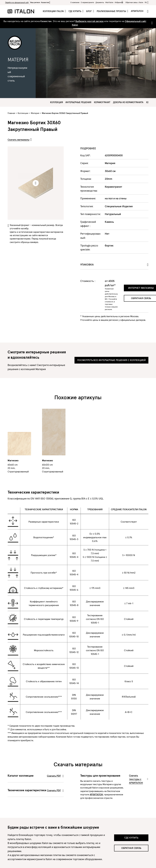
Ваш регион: (40, 2)
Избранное (119, 2)
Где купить (75, 11)
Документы (100, 2)
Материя (35, 113)
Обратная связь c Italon (134, 2)
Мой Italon (109, 2)
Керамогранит (102, 102)
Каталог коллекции (36, 776)
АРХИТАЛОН (96, 794)
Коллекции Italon (54, 11)
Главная (11, 113)
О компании (75, 2)
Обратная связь (131, 848)
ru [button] (146, 2)
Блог (89, 11)
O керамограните (87, 2)
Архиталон (137, 11)
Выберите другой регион (90, 21)
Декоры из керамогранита (128, 102)
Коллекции (23, 113)
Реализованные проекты (112, 11)
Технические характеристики (36, 790)
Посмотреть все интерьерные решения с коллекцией (111, 360)
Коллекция (57, 102)
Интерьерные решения (78, 102)
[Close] (151, 23)
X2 (147, 102)
